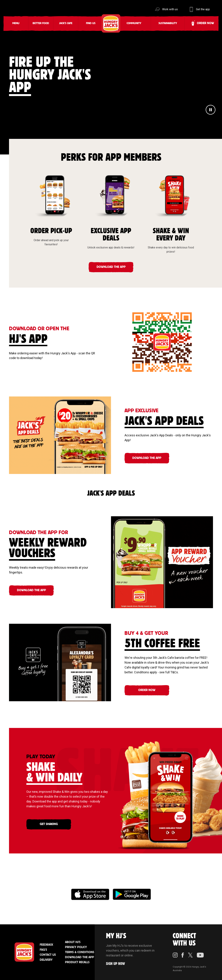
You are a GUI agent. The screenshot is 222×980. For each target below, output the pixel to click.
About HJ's (73, 942)
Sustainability (168, 23)
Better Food (41, 23)
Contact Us (48, 955)
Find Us (91, 23)
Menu (16, 23)
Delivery (46, 960)
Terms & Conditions (80, 952)
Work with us (170, 9)
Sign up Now (116, 964)
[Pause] (211, 110)
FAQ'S (43, 950)
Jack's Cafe (66, 23)
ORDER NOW (147, 690)
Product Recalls (77, 962)
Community (134, 23)
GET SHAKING (49, 824)
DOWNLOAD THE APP (111, 267)
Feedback (46, 945)
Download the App (80, 957)
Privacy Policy (76, 947)
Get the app (203, 9)
